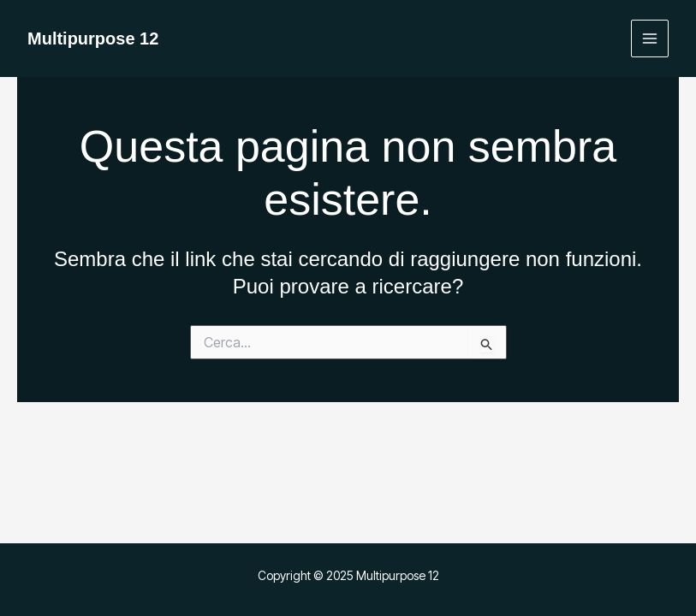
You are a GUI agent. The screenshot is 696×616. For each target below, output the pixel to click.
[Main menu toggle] (650, 39)
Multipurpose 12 (93, 38)
